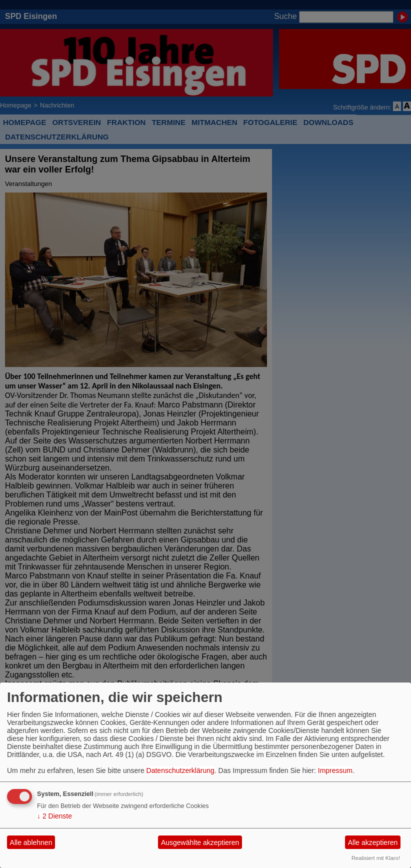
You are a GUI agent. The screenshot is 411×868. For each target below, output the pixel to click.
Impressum (335, 770)
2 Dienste (54, 816)
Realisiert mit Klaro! (376, 858)
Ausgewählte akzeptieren (200, 842)
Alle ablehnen (31, 842)
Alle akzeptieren (373, 842)
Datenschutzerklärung (180, 770)
